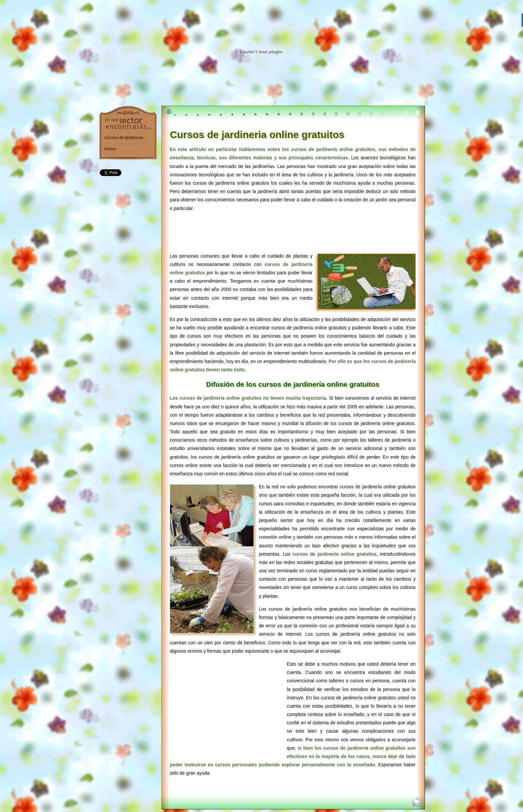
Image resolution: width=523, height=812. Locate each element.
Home (110, 149)
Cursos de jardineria (124, 138)
